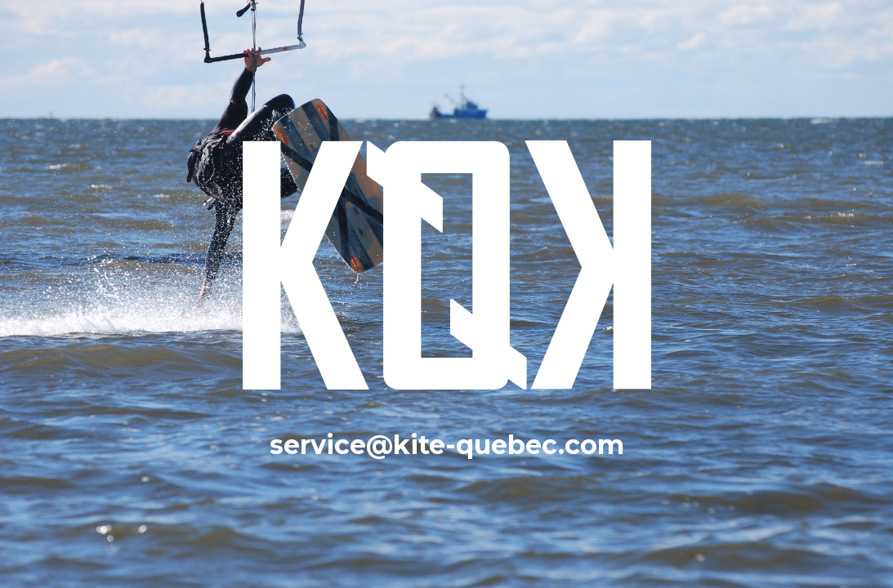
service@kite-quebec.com (447, 445)
